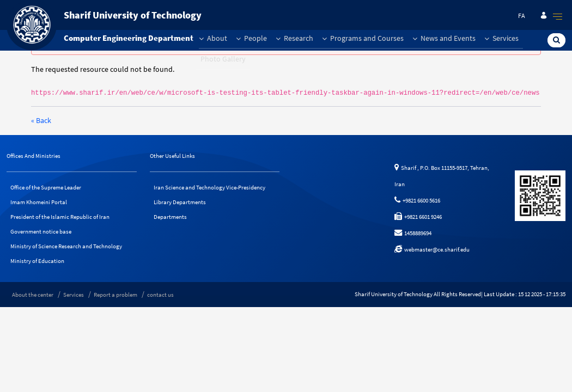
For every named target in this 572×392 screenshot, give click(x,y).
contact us (160, 295)
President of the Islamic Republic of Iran (60, 217)
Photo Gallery (223, 59)
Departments (170, 217)
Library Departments (180, 202)
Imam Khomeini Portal (39, 202)
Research (294, 38)
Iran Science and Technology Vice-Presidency (209, 187)
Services (501, 38)
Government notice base (41, 231)
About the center (33, 295)
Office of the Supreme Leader (46, 187)
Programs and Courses (363, 38)
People (251, 38)
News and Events (444, 38)
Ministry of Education (37, 261)
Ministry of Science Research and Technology (66, 246)
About (213, 38)
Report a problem (115, 295)
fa (522, 16)
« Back (41, 120)
